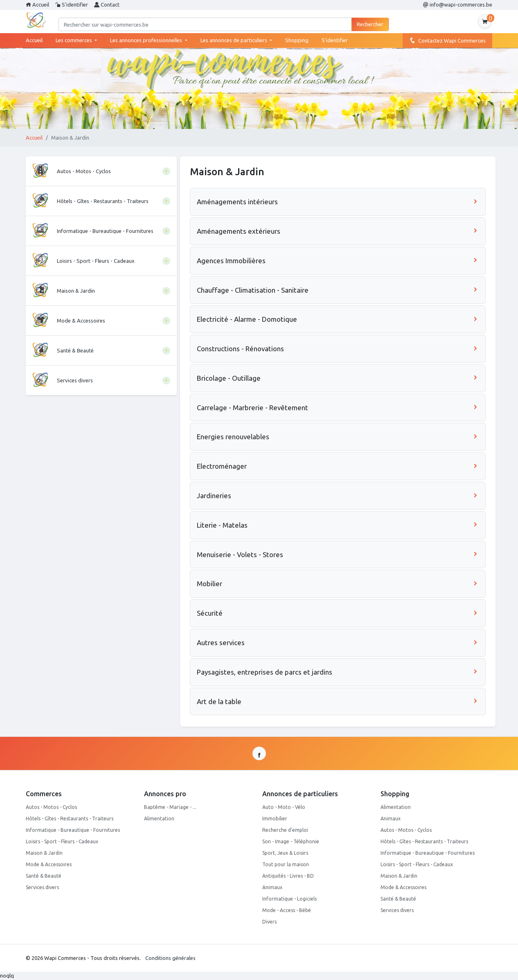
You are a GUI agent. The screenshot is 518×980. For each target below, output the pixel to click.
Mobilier (338, 584)
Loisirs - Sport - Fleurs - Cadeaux (62, 841)
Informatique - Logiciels (289, 899)
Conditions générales (170, 958)
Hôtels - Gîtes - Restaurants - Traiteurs (70, 819)
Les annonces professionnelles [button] (147, 40)
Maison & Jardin (44, 853)
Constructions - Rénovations (338, 349)
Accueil (37, 5)
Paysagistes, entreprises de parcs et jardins (338, 672)
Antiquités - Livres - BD (288, 876)
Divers (269, 922)
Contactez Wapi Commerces (447, 40)
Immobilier (275, 819)
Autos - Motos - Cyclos (51, 807)
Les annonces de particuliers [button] (234, 40)
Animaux (272, 887)
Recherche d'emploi (285, 830)
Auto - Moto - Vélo (284, 807)
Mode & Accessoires (49, 864)
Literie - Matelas (338, 525)
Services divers (42, 887)
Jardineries (338, 496)
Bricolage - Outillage (338, 378)
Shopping (297, 40)
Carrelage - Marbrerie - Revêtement (338, 408)
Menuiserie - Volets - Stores (338, 554)
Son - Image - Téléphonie (291, 841)
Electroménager (338, 466)
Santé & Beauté (44, 876)
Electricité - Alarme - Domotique (338, 319)
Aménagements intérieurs (338, 202)
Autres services (338, 642)
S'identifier (72, 5)
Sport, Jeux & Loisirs (285, 853)
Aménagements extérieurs (338, 231)
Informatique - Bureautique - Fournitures (73, 830)
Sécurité (338, 613)
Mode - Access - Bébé (287, 910)
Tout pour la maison (286, 864)
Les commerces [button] (74, 40)
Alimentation (159, 819)
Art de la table (338, 701)
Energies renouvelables (338, 437)
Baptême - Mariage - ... (170, 807)
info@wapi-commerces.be (458, 5)
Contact (107, 5)
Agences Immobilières (338, 261)
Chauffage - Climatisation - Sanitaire (338, 290)
